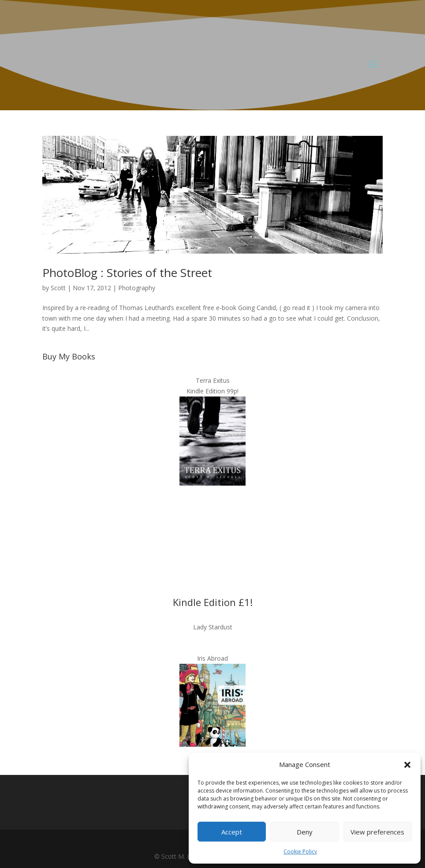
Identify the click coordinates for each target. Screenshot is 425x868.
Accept (232, 832)
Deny (305, 832)
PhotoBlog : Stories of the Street (127, 273)
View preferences (377, 832)
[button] (407, 765)
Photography (137, 288)
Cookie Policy (300, 851)
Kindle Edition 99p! (212, 391)
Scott (58, 288)
